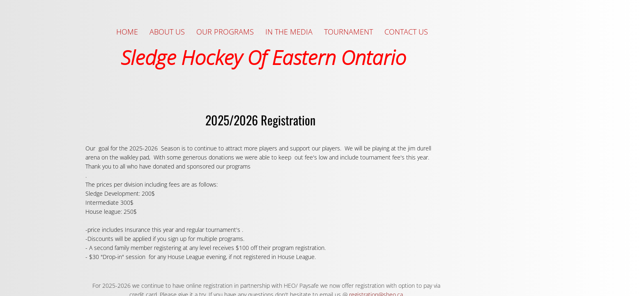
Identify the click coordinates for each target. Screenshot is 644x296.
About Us (167, 32)
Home (127, 32)
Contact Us (406, 32)
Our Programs (225, 32)
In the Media (289, 32)
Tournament (348, 32)
